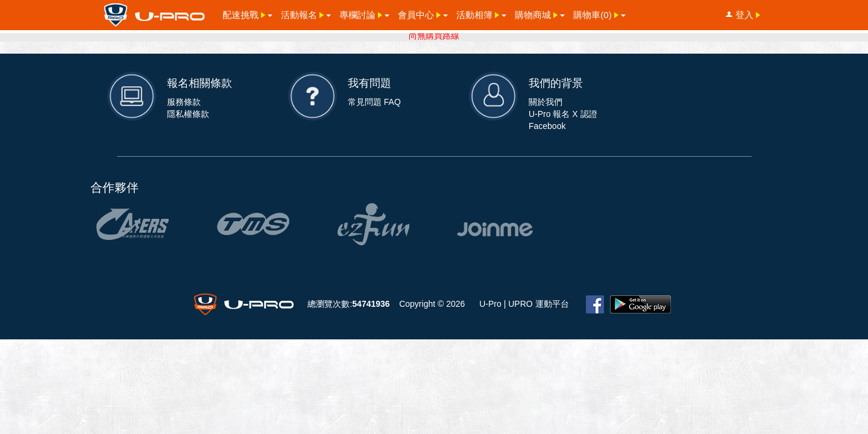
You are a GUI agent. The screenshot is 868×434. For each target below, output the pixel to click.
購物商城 (537, 14)
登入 (744, 15)
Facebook (547, 126)
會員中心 (420, 14)
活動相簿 (479, 14)
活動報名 (303, 14)
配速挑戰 (245, 14)
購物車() (597, 14)
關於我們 (546, 102)
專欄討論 (362, 14)
